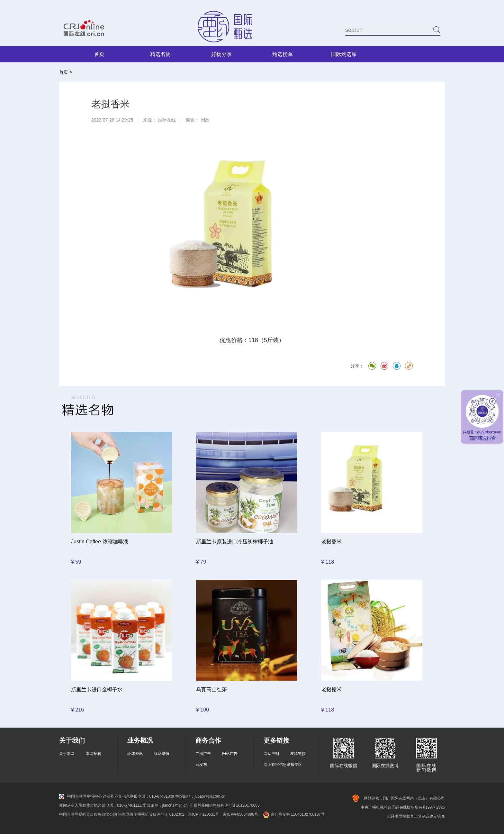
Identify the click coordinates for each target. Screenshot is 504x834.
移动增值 (162, 754)
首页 (99, 54)
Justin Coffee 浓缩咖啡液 (100, 542)
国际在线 (167, 120)
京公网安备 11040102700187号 (293, 814)
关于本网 (67, 754)
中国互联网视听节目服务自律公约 (88, 814)
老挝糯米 (331, 689)
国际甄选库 (344, 54)
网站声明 (271, 754)
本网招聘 (94, 754)
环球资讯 (135, 754)
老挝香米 (331, 542)
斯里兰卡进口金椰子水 (97, 689)
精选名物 (160, 54)
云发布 (201, 765)
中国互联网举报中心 (81, 796)
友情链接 (298, 754)
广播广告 (203, 754)
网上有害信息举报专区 (283, 765)
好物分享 (221, 54)
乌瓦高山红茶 (212, 689)
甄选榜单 (283, 54)
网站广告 (230, 754)
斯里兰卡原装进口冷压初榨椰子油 (235, 542)
